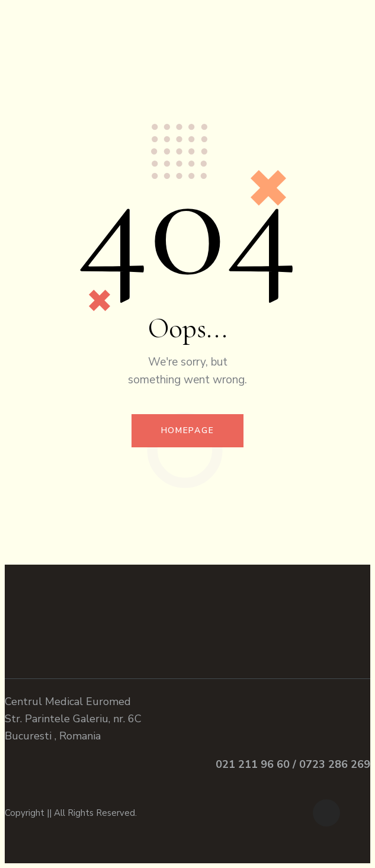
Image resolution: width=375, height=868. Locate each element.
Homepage (188, 430)
